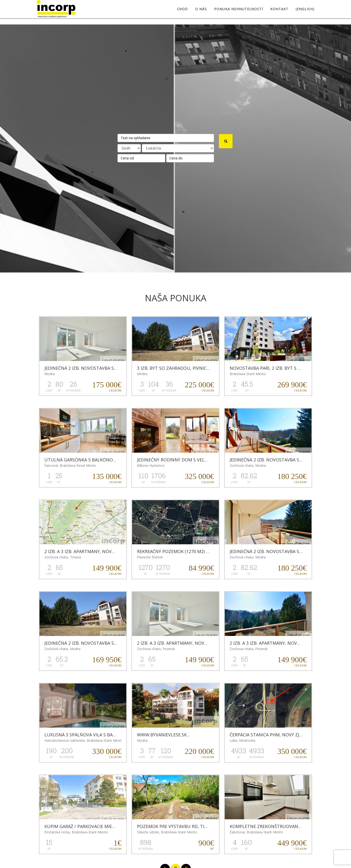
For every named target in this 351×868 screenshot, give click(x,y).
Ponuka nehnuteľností (239, 9)
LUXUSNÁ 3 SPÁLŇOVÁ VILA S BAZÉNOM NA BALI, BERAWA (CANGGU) (117, 735)
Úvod (183, 9)
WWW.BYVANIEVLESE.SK (162, 735)
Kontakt (279, 9)
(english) (305, 9)
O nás (201, 9)
